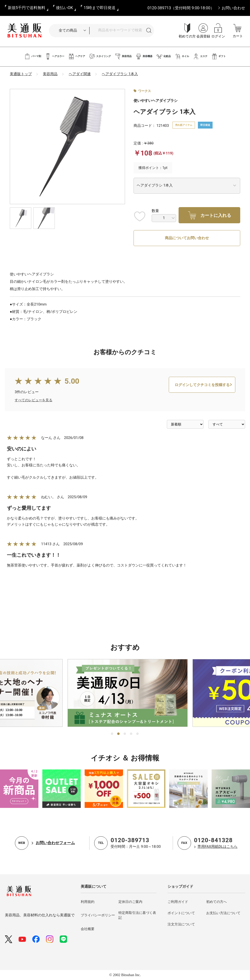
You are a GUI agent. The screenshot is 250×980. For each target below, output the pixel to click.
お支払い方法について (223, 913)
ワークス (145, 91)
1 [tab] (112, 734)
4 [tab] (131, 734)
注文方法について (181, 924)
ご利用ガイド (178, 902)
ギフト (219, 56)
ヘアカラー (55, 56)
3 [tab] (125, 734)
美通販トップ (21, 74)
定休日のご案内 (130, 902)
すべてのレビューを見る (34, 419)
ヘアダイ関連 (80, 74)
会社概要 (88, 929)
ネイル (182, 56)
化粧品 (164, 56)
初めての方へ (216, 902)
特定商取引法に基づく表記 (137, 915)
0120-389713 (130, 840)
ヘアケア (77, 56)
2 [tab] (119, 734)
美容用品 (123, 56)
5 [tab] (138, 734)
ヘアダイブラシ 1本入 (120, 74)
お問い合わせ (233, 8)
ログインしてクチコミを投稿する (202, 403)
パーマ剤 (33, 56)
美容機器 (144, 56)
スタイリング (100, 56)
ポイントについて (181, 913)
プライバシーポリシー (98, 915)
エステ (200, 56)
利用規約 (88, 902)
